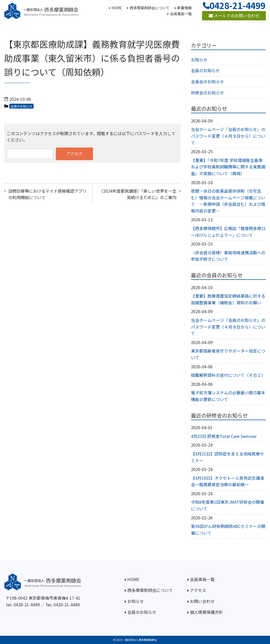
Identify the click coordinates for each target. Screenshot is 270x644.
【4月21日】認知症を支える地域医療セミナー (227, 457)
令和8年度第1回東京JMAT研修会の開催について (227, 505)
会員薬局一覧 (202, 579)
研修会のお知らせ (207, 93)
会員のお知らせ (21, 106)
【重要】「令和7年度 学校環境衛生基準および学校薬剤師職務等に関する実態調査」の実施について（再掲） (228, 167)
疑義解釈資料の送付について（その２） (228, 375)
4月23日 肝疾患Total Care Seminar (224, 436)
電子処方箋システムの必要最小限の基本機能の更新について (228, 396)
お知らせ (199, 60)
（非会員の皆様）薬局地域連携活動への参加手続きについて (228, 256)
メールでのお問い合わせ (234, 15)
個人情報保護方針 (206, 612)
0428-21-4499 (27, 605)
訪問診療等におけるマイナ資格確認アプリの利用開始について (47, 194)
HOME (133, 579)
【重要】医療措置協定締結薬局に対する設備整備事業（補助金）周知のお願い (228, 299)
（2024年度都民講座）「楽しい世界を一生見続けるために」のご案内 (138, 194)
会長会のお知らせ (207, 81)
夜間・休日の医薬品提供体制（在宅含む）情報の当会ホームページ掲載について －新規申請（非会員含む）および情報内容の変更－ (228, 201)
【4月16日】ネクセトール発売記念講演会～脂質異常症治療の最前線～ (227, 481)
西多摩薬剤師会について (150, 590)
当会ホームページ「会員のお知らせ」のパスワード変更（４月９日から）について (228, 136)
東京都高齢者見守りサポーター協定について (228, 354)
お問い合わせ (202, 601)
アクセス (198, 590)
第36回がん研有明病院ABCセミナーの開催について (228, 529)
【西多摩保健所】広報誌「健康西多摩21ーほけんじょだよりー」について (228, 232)
